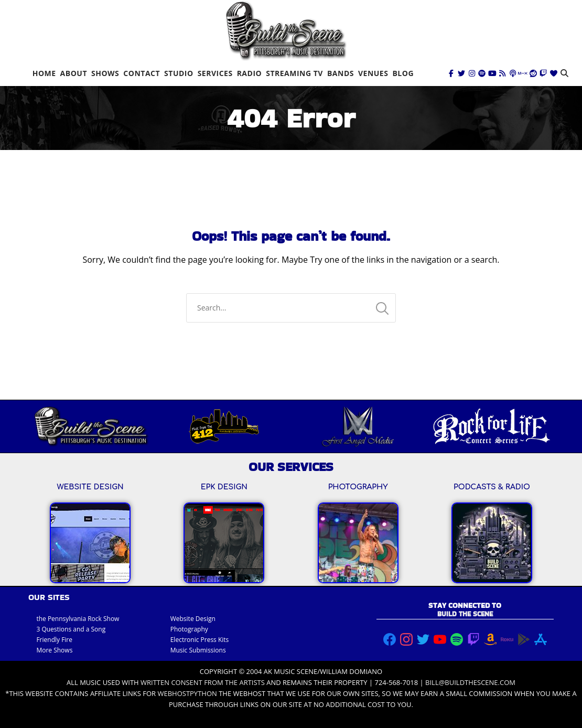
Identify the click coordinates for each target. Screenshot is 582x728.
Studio (179, 73)
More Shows (54, 650)
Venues (373, 73)
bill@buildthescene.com (470, 682)
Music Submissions (198, 650)
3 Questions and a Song (71, 629)
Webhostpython (187, 693)
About (74, 73)
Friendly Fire (54, 640)
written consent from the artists (203, 682)
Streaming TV (294, 73)
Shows (105, 73)
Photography (189, 629)
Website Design (193, 619)
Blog (403, 73)
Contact (142, 73)
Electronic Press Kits (200, 640)
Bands (341, 73)
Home (44, 73)
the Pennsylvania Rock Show (78, 619)
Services (215, 73)
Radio (250, 73)
